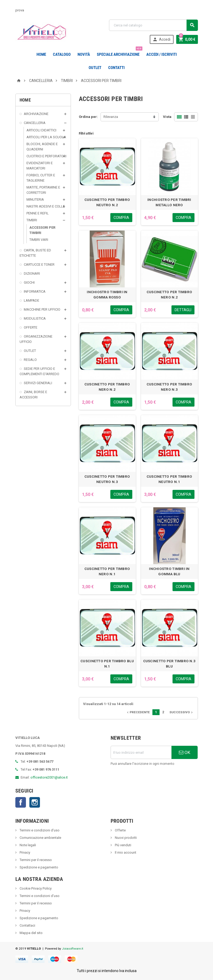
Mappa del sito (31, 933)
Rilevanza (111, 117)
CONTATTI (116, 68)
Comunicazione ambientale (40, 838)
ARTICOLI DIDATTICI (41, 130)
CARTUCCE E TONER (39, 264)
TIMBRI (32, 220)
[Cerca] (153, 25)
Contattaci (27, 925)
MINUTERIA (35, 199)
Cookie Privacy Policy (35, 888)
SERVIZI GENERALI (38, 383)
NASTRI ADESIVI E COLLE (46, 206)
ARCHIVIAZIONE (36, 114)
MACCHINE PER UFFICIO (42, 309)
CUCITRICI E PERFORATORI (46, 156)
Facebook (21, 802)
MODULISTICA (35, 318)
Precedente (138, 712)
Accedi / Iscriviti (162, 54)
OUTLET (95, 68)
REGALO (30, 360)
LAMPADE (31, 300)
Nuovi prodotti (125, 838)
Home (41, 54)
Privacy (24, 852)
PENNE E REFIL (38, 213)
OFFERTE (31, 327)
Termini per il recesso (35, 860)
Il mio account (125, 852)
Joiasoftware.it (73, 949)
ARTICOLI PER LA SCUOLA (46, 137)
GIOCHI (29, 282)
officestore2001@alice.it (49, 777)
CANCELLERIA (35, 123)
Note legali (27, 845)
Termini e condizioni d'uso (39, 830)
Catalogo (62, 54)
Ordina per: (88, 117)
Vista (167, 117)
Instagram (35, 802)
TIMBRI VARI (39, 240)
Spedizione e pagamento (38, 867)
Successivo (182, 712)
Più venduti (123, 845)
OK (185, 752)
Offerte (120, 830)
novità (84, 54)
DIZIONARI (32, 273)
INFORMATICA (35, 291)
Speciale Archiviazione (119, 52)
